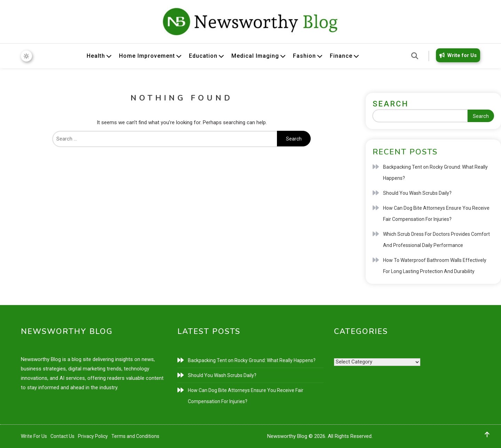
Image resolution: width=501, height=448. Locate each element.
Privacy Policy (93, 436)
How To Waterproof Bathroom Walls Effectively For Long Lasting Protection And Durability (435, 266)
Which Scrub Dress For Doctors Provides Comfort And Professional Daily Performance (436, 240)
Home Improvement (147, 56)
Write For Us (34, 436)
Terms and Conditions (135, 436)
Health (96, 56)
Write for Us (457, 55)
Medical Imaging (255, 56)
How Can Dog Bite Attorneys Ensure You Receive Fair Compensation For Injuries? (436, 214)
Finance (341, 56)
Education (203, 56)
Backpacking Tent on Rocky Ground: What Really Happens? (435, 173)
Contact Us (62, 436)
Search (391, 104)
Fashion (304, 56)
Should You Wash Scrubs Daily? (417, 193)
